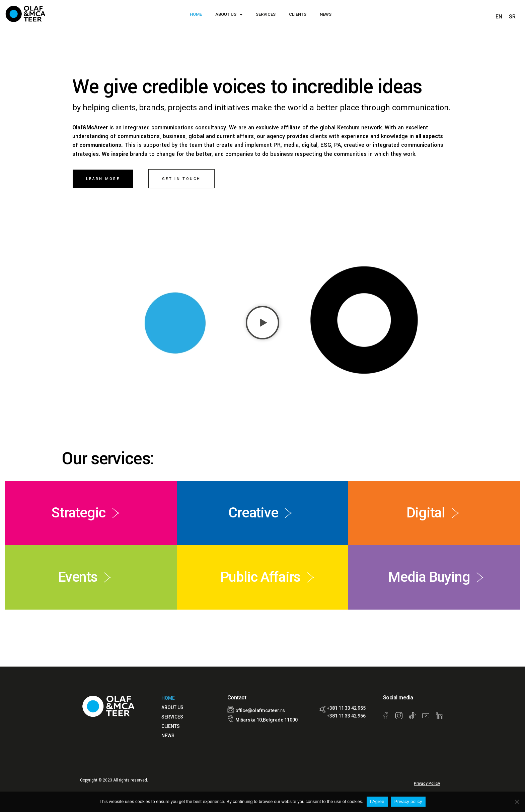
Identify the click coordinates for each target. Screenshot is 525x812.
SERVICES (266, 14)
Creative (253, 513)
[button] (262, 324)
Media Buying (429, 577)
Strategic (78, 513)
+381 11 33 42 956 (346, 716)
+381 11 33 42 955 (346, 708)
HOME (196, 14)
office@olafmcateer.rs (260, 710)
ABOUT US (229, 15)
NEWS (326, 14)
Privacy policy (408, 801)
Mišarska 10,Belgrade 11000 (267, 720)
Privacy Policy (427, 784)
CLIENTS (298, 14)
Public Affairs (260, 577)
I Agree (377, 801)
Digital (426, 513)
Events (78, 577)
